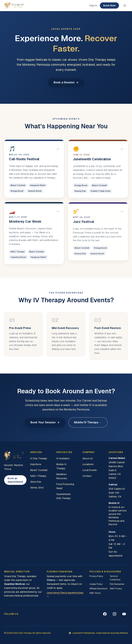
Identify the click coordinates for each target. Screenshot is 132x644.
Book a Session (66, 82)
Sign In (93, 5)
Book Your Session (45, 424)
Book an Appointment (15, 480)
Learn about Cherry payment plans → (65, 594)
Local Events (90, 470)
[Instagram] (114, 614)
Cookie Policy (96, 584)
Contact (87, 476)
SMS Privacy (116, 589)
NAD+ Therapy (38, 476)
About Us (88, 458)
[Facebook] (105, 614)
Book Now (109, 5)
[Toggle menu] (125, 5)
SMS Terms (95, 593)
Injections (36, 464)
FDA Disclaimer (117, 584)
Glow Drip (36, 482)
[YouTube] (124, 614)
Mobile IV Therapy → (88, 424)
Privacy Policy (96, 576)
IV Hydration (63, 458)
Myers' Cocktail (39, 470)
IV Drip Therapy (39, 458)
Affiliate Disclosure (98, 589)
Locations (88, 464)
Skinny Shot (37, 488)
